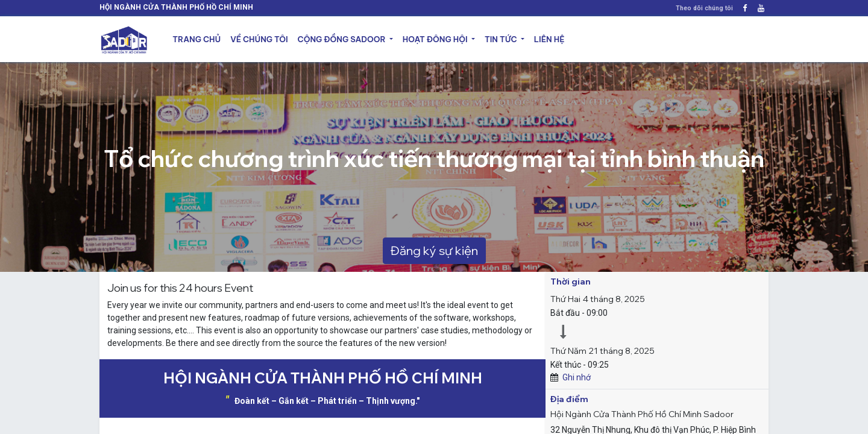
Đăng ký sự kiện (434, 250)
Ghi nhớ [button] (577, 377)
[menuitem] (197, 40)
